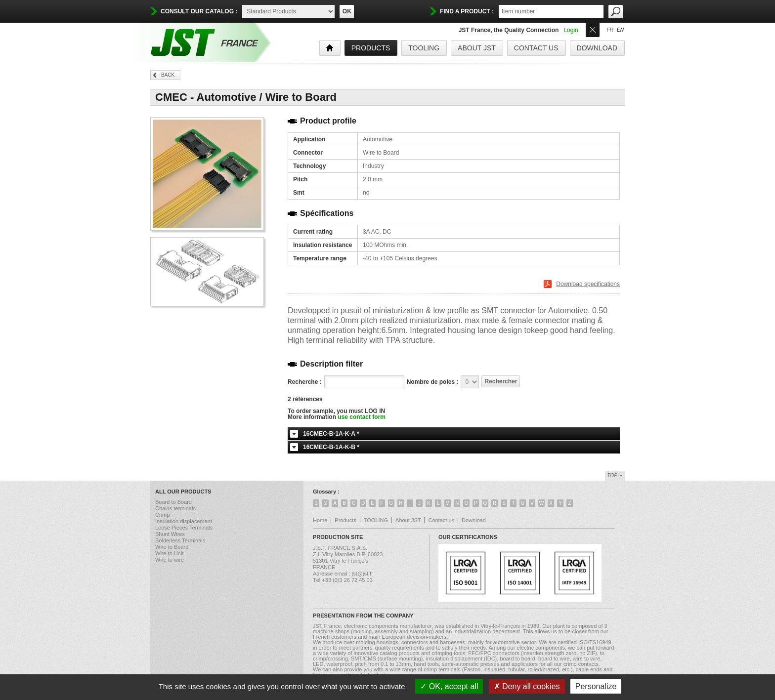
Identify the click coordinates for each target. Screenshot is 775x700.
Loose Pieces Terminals (184, 528)
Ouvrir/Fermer (593, 29)
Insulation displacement (184, 521)
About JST (477, 48)
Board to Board (173, 502)
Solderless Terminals (180, 540)
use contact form (362, 417)
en (620, 30)
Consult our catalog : (199, 11)
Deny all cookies (527, 686)
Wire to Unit (169, 553)
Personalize (596, 686)
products (371, 48)
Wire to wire (170, 560)
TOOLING (424, 48)
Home (320, 520)
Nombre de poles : (433, 382)
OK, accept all (449, 686)
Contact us (536, 48)
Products (345, 520)
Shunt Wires (170, 534)
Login (571, 30)
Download (597, 48)
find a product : (467, 11)
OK (347, 11)
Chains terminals (175, 508)
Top (612, 475)
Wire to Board (172, 547)
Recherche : (305, 382)
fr (610, 30)
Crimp (162, 515)
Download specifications (588, 284)
